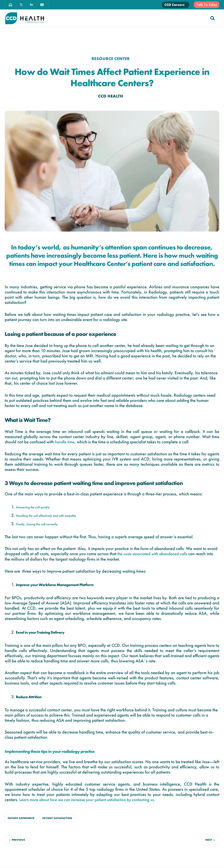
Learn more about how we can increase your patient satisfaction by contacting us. (87, 800)
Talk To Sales (207, 5)
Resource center (111, 59)
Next (209, 840)
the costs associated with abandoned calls (152, 554)
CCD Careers (174, 5)
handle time (65, 442)
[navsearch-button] (212, 18)
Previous (18, 840)
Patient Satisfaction (57, 818)
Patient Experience (21, 818)
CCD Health (111, 96)
